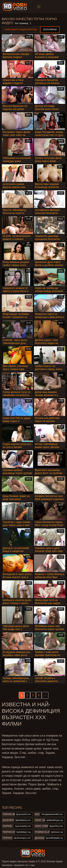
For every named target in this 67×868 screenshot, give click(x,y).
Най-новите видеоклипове (21, 30)
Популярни (50, 30)
